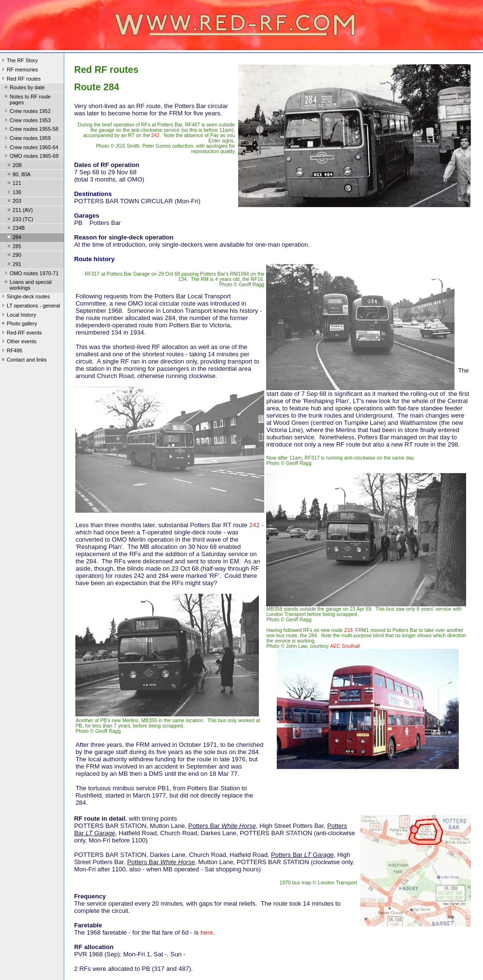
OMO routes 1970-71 (31, 274)
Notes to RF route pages (27, 99)
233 (348, 630)
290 (14, 256)
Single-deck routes (25, 297)
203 (14, 202)
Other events (18, 342)
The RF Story (19, 61)
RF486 (11, 351)
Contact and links (23, 361)
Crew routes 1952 (27, 112)
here (207, 932)
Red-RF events (21, 334)
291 (14, 265)
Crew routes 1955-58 (31, 130)
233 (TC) (20, 220)
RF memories (19, 70)
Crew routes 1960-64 (31, 148)
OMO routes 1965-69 (31, 157)
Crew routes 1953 (27, 121)
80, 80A (18, 175)
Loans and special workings (27, 285)
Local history (18, 316)
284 (14, 238)
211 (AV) (19, 211)
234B (15, 229)
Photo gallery (19, 324)
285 (14, 247)
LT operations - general (30, 307)
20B (14, 166)
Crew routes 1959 (27, 139)
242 (155, 135)
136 (14, 193)
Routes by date (24, 88)
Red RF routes (20, 80)
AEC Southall (345, 646)
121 (14, 184)
